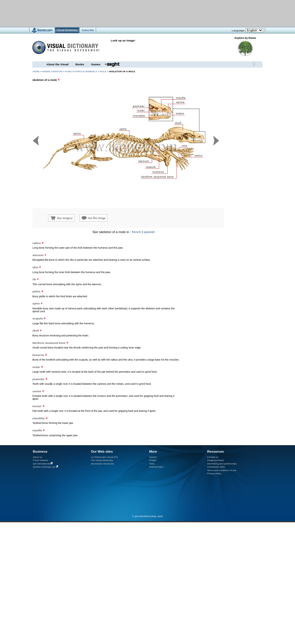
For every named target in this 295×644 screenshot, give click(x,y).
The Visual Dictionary (102, 460)
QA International (41, 464)
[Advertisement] (228, 266)
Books (80, 64)
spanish (149, 232)
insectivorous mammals (81, 72)
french (137, 232)
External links (156, 467)
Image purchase (215, 460)
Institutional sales (216, 467)
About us (37, 457)
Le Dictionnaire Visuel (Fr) (104, 457)
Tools (152, 464)
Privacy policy (214, 474)
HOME (36, 72)
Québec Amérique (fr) (44, 467)
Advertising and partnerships (222, 464)
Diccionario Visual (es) (102, 464)
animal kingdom (52, 72)
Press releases (41, 460)
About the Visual (57, 64)
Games (96, 64)
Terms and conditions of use (222, 470)
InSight (153, 460)
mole (103, 72)
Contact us (213, 457)
